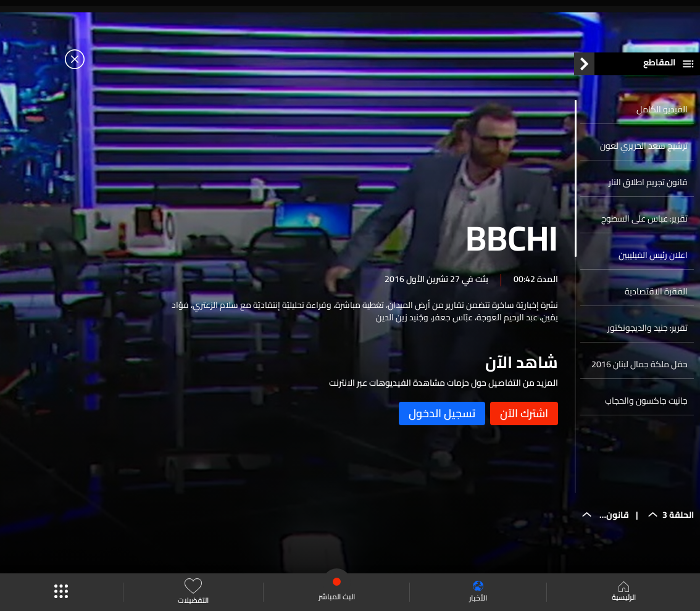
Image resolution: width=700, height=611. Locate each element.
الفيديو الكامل (662, 109)
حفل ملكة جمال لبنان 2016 (640, 364)
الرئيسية (624, 592)
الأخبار (478, 592)
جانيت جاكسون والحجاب (646, 401)
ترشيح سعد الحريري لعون (644, 146)
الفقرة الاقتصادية (656, 291)
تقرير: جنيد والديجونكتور (648, 328)
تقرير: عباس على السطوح (644, 218)
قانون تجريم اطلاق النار (648, 182)
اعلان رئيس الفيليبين (653, 255)
